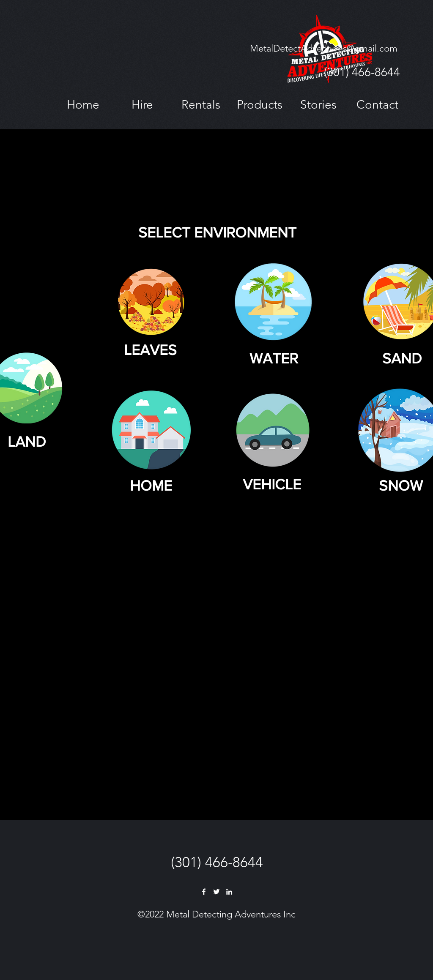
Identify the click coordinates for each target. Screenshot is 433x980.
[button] (142, 105)
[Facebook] (204, 892)
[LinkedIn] (229, 892)
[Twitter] (216, 892)
